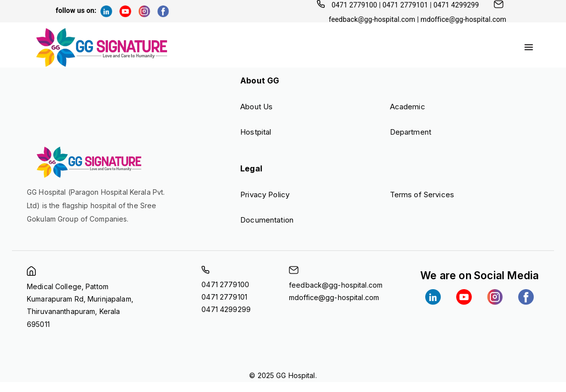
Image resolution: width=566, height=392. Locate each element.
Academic (408, 107)
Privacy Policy (265, 195)
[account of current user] (529, 47)
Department (411, 132)
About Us (256, 107)
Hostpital (256, 132)
